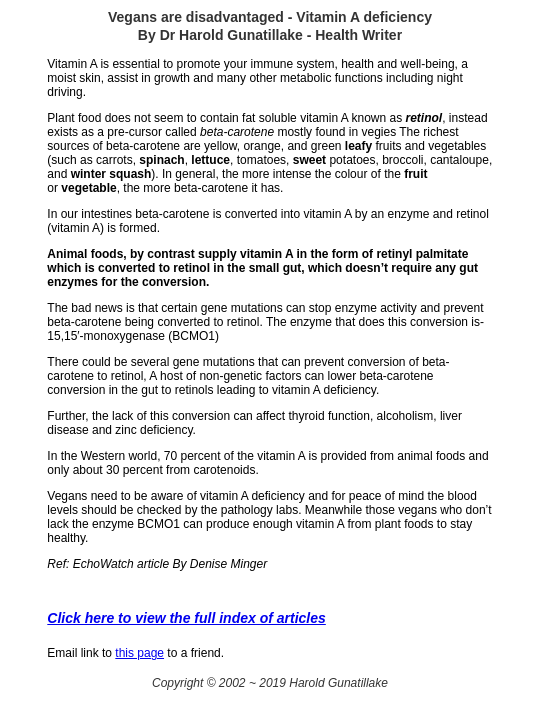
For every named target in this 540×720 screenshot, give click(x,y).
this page (139, 653)
